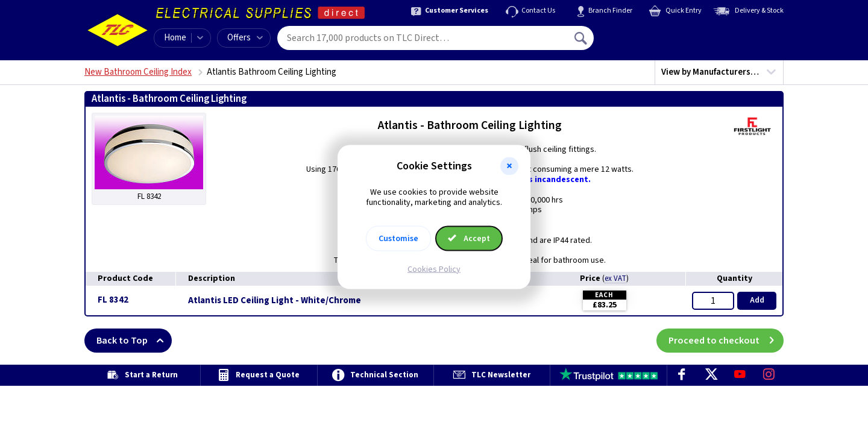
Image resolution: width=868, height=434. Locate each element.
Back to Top (134, 341)
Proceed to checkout (726, 341)
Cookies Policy (434, 269)
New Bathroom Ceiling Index (138, 72)
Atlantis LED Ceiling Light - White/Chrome (275, 301)
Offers (245, 38)
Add (757, 300)
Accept (469, 238)
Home (175, 38)
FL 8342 (113, 300)
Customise (398, 238)
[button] (509, 166)
